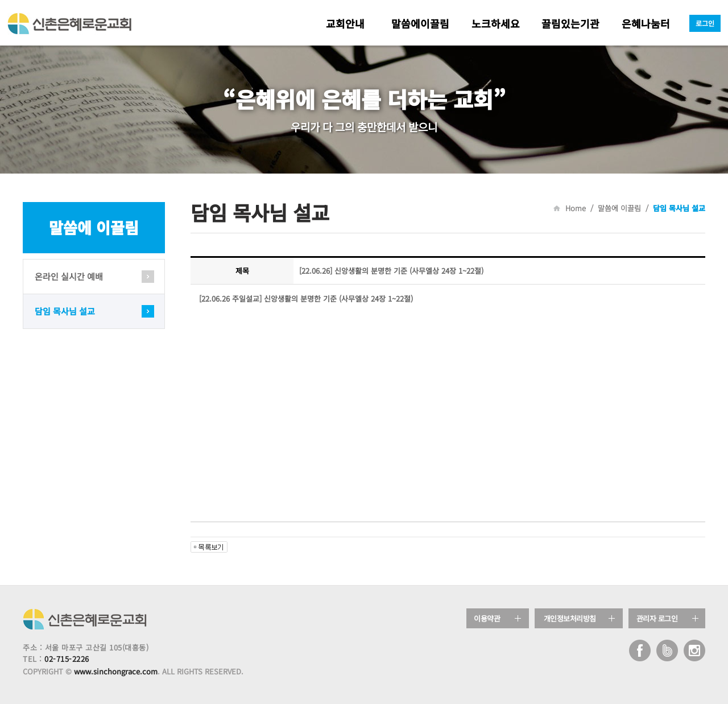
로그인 (705, 23)
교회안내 (345, 23)
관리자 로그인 (657, 618)
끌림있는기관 (570, 23)
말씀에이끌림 (420, 23)
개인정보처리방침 (570, 618)
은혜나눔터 (646, 23)
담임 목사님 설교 (65, 311)
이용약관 (487, 618)
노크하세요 (496, 23)
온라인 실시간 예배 (69, 276)
